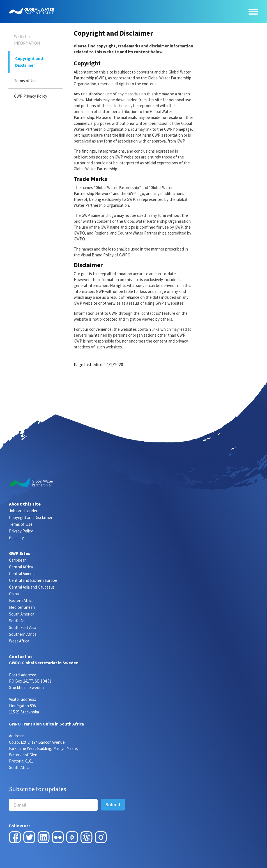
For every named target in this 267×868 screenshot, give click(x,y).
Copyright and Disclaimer (29, 62)
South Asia (18, 621)
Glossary (16, 538)
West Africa (19, 641)
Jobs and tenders (24, 511)
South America (22, 614)
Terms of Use (26, 81)
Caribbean (18, 560)
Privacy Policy (21, 531)
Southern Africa (23, 634)
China (14, 594)
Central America (23, 574)
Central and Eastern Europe (33, 580)
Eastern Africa (21, 601)
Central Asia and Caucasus (32, 587)
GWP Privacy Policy (31, 96)
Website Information (27, 40)
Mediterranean (22, 607)
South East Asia (23, 627)
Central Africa (21, 567)
